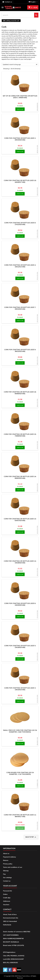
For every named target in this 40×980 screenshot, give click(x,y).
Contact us (7, 881)
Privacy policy (8, 864)
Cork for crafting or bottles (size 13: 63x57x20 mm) (20, 520)
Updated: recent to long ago (20, 65)
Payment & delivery (9, 857)
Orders (5, 894)
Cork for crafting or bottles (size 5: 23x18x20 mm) (20, 646)
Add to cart (20, 109)
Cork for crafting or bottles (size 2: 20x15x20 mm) (20, 139)
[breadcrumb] (11, 21)
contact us (8, 2)
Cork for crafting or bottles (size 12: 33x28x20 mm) (20, 562)
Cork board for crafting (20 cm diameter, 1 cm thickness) (20, 773)
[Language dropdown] (33, 2)
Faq (4, 874)
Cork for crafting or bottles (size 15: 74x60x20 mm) (20, 435)
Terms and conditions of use (13, 867)
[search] (20, 15)
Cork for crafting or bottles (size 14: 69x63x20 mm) (20, 477)
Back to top (31, 837)
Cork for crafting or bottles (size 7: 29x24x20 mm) (20, 308)
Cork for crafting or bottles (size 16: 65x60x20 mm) (20, 393)
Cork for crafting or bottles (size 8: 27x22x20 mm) (20, 224)
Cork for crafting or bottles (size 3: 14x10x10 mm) (20, 689)
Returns (6, 860)
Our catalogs (7, 877)
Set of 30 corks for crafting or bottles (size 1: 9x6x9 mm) (20, 97)
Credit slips (7, 898)
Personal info (8, 891)
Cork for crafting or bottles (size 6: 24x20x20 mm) (20, 604)
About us (6, 853)
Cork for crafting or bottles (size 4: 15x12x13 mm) (20, 266)
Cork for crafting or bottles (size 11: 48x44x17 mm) (20, 816)
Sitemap (6, 871)
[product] (20, 83)
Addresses (7, 901)
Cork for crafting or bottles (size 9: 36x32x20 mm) (20, 350)
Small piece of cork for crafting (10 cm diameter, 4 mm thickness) (20, 731)
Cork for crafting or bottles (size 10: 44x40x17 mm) (20, 181)
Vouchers (6, 905)
